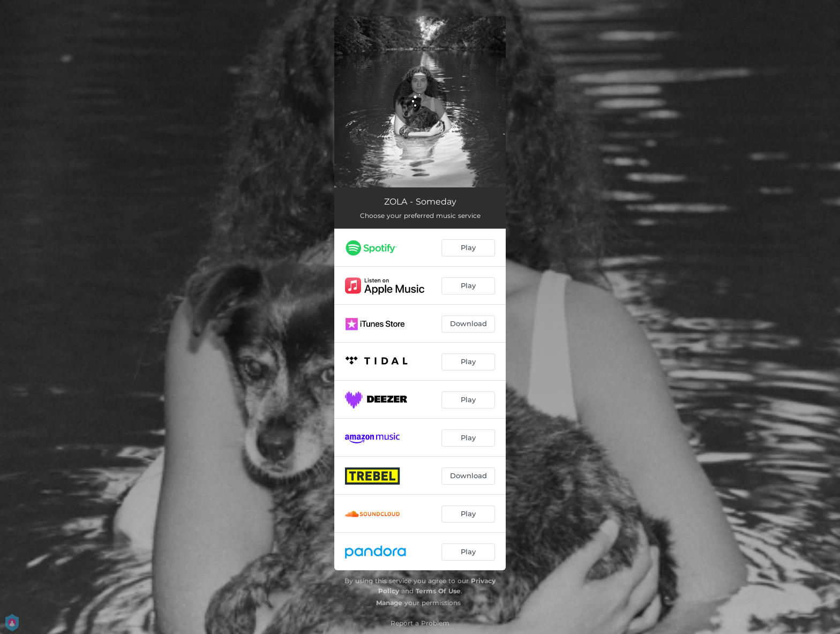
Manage (389, 603)
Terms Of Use (438, 591)
